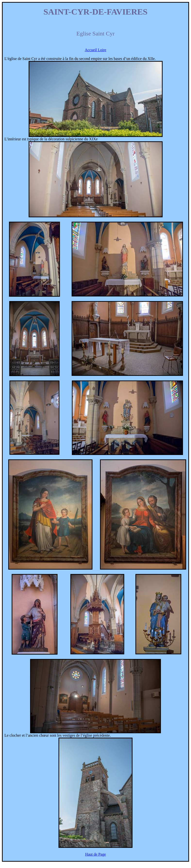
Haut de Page (95, 854)
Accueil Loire (95, 50)
